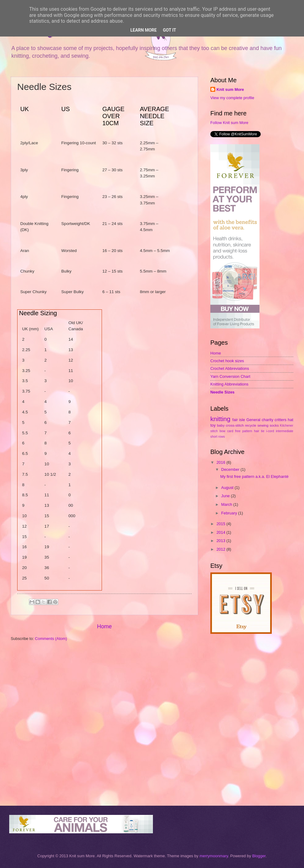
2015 (221, 524)
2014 (221, 532)
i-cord (270, 431)
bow (222, 431)
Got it (169, 30)
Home (104, 626)
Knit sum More (230, 89)
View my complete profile (232, 98)
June (226, 496)
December (231, 469)
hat (290, 420)
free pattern (244, 431)
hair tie (259, 431)
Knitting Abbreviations (229, 384)
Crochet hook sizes (227, 361)
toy (213, 425)
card (230, 431)
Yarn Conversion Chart (230, 376)
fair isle (239, 420)
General (253, 420)
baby (221, 425)
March (227, 504)
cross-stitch (235, 425)
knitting (220, 419)
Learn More (143, 30)
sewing (263, 425)
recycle (251, 425)
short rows (218, 437)
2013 (221, 541)
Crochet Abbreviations (230, 368)
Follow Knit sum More (229, 123)
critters (281, 420)
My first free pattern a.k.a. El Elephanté (254, 477)
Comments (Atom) (51, 639)
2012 (221, 549)
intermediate (285, 431)
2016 (221, 462)
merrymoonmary (214, 856)
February (230, 513)
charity (267, 420)
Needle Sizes (222, 392)
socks (274, 425)
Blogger (259, 856)
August (228, 488)
